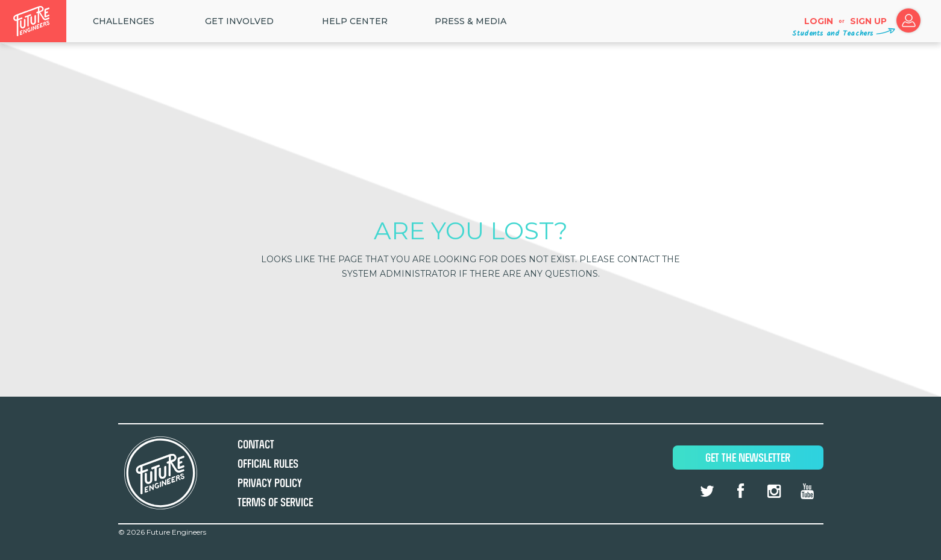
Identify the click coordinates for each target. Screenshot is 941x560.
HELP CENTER (355, 21)
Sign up (868, 21)
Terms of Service (275, 502)
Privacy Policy (270, 483)
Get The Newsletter (748, 458)
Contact (256, 445)
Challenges (124, 21)
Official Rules (268, 464)
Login (819, 21)
